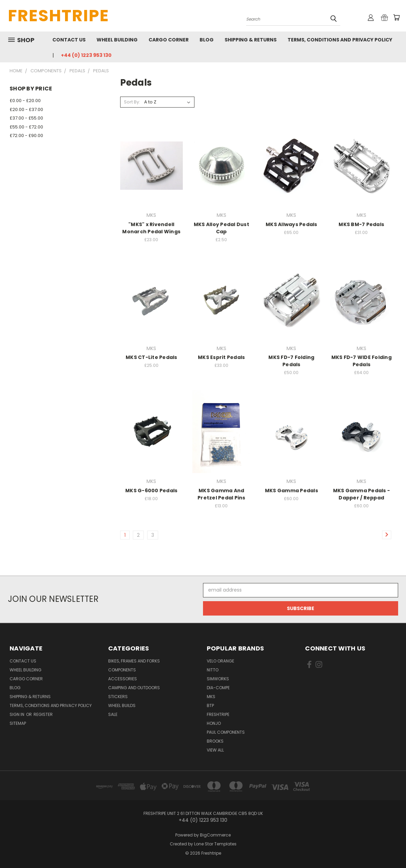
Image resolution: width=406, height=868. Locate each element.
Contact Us (69, 40)
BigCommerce (215, 835)
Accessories (123, 679)
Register (43, 714)
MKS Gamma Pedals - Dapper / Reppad (362, 494)
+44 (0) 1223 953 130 (86, 55)
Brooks (215, 741)
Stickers (118, 697)
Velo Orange (220, 661)
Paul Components (226, 732)
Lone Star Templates (215, 844)
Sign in (17, 714)
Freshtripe (218, 714)
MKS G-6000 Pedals (151, 491)
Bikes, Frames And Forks (134, 661)
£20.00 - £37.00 (26, 109)
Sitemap (18, 723)
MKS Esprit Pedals (221, 357)
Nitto (213, 670)
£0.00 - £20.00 (25, 101)
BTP (210, 705)
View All (215, 750)
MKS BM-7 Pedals (361, 224)
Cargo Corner (169, 40)
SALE (113, 714)
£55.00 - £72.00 (26, 127)
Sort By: (132, 102)
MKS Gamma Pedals (291, 491)
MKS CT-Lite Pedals (151, 357)
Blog (207, 40)
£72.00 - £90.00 (26, 135)
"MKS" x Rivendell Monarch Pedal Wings (151, 228)
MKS (211, 697)
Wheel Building (117, 40)
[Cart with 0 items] (396, 17)
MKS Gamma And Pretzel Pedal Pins (221, 494)
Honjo (214, 723)
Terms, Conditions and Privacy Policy (340, 40)
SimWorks (218, 679)
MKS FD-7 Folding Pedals (291, 361)
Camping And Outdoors (134, 688)
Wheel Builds (122, 705)
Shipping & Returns (251, 40)
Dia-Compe (218, 688)
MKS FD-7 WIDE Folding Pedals (361, 361)
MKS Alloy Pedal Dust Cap (221, 228)
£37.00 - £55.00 (26, 118)
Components (122, 670)
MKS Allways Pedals (291, 224)
